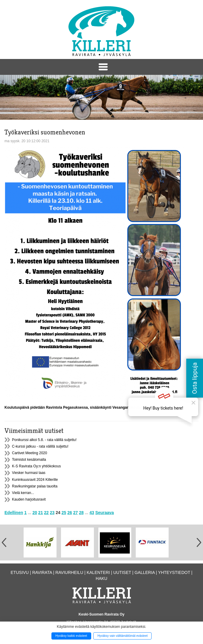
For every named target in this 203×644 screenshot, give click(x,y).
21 (41, 513)
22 (46, 513)
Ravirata (42, 572)
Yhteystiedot (174, 572)
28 (81, 513)
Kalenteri (98, 572)
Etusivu (20, 572)
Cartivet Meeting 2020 (29, 453)
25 (64, 513)
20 (35, 513)
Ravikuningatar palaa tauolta (35, 486)
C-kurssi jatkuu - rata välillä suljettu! (40, 446)
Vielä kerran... (23, 493)
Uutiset (122, 572)
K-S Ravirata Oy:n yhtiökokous (36, 466)
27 (76, 513)
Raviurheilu (69, 572)
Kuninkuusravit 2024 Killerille (35, 480)
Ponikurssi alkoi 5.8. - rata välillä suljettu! (44, 440)
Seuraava (105, 513)
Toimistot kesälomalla (29, 460)
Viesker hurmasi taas (29, 473)
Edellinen (14, 513)
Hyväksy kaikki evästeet (71, 636)
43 (92, 513)
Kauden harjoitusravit (29, 499)
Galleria (145, 572)
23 (52, 513)
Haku (101, 578)
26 (70, 513)
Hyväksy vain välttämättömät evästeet (123, 636)
